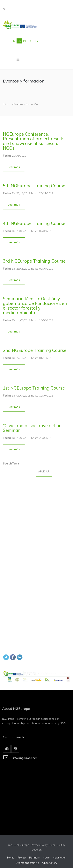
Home (11, 858)
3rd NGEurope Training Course (34, 261)
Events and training (28, 863)
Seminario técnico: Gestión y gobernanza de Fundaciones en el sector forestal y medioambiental (35, 306)
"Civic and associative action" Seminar (33, 428)
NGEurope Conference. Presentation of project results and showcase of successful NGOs (34, 141)
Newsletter (59, 858)
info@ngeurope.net (25, 759)
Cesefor (36, 850)
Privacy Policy (39, 845)
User (52, 845)
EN (13, 41)
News (46, 858)
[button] (14, 167)
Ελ (36, 41)
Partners (34, 858)
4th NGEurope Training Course (34, 223)
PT (25, 41)
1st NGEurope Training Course (34, 388)
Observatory (50, 863)
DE (31, 41)
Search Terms (11, 464)
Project (22, 858)
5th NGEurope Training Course (34, 186)
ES (19, 41)
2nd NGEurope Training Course (35, 350)
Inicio (6, 104)
